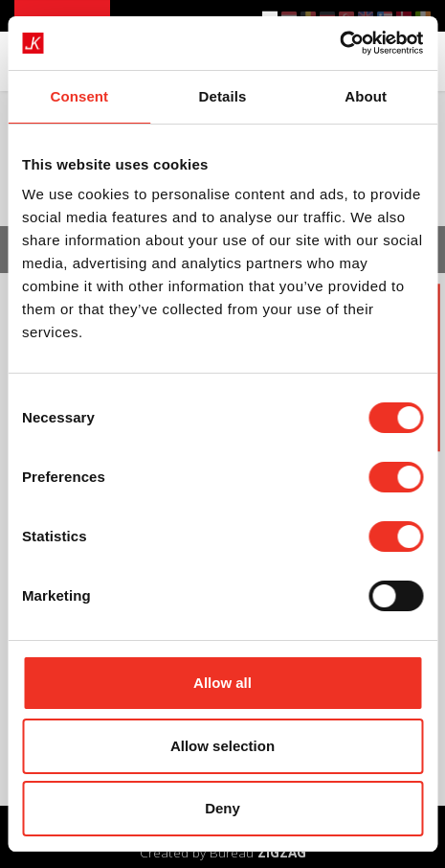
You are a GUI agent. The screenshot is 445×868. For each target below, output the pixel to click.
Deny (222, 808)
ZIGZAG (282, 852)
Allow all (222, 683)
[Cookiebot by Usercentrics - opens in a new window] (339, 43)
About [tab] (366, 96)
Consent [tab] (79, 96)
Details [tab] (223, 96)
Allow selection (222, 746)
